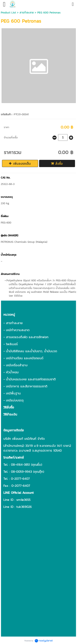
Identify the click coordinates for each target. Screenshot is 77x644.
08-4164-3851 (20, 464)
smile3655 (23, 500)
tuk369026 (24, 507)
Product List (8, 13)
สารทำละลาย (27, 13)
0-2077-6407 (20, 479)
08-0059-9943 (21, 472)
